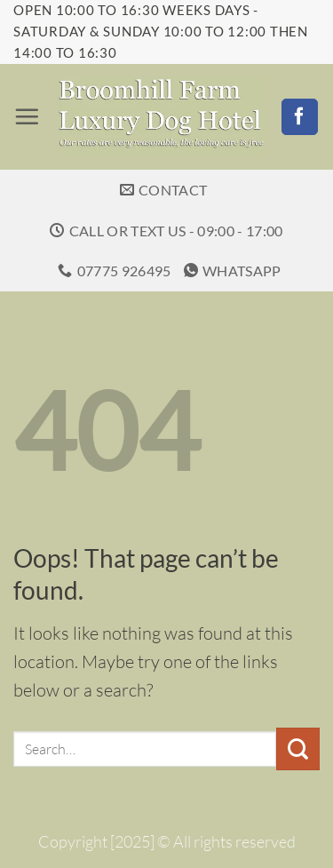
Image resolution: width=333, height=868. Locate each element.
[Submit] (298, 749)
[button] (27, 116)
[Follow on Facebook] (300, 117)
